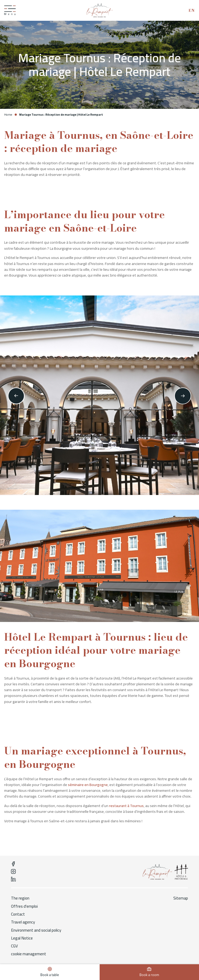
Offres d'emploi (25, 906)
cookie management (29, 954)
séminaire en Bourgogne (88, 785)
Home (8, 115)
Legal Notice (22, 938)
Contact (18, 914)
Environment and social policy (37, 930)
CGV (15, 946)
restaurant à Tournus (126, 806)
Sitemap (181, 898)
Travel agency (23, 922)
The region (20, 898)
